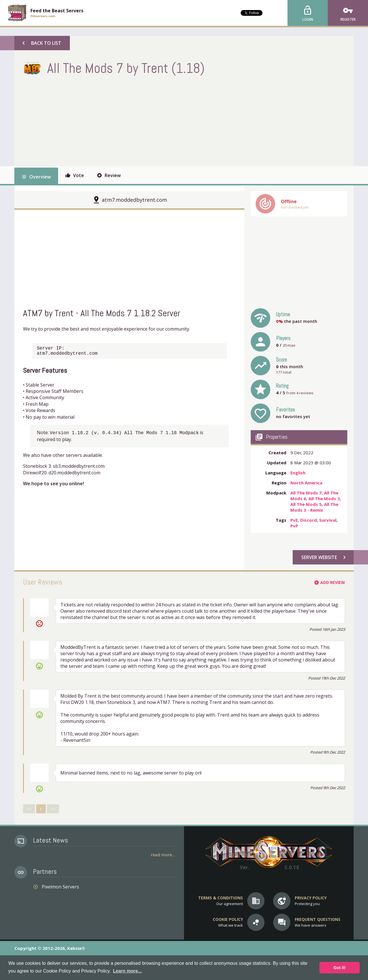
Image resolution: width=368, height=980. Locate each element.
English (298, 473)
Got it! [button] (340, 968)
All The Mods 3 (324, 498)
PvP (294, 526)
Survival (328, 520)
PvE (294, 520)
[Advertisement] (128, 120)
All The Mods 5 (306, 504)
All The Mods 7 (306, 493)
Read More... (163, 855)
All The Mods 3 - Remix (314, 507)
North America (306, 483)
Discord (308, 520)
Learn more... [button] (127, 971)
